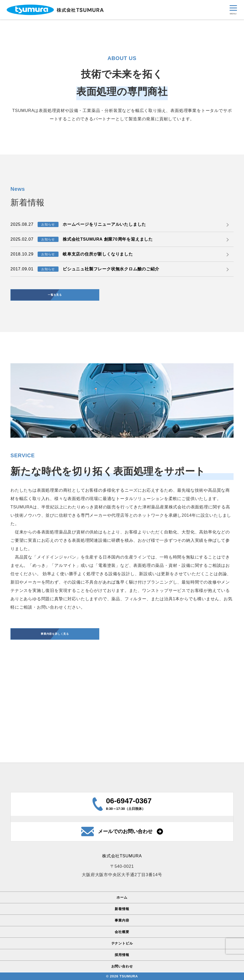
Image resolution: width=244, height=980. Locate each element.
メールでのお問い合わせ (125, 832)
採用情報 (122, 955)
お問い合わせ (122, 967)
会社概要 (122, 932)
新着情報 (122, 909)
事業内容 (122, 921)
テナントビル (122, 944)
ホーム (122, 898)
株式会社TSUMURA (122, 857)
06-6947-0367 (129, 801)
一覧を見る (55, 384)
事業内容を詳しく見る (55, 725)
